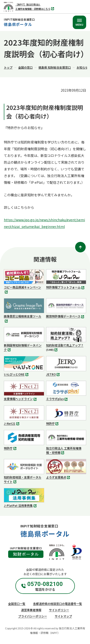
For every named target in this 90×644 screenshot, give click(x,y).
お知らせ (82, 67)
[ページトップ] (80, 247)
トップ (8, 67)
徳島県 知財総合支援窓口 (55, 67)
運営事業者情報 (31, 610)
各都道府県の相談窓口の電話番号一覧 (58, 604)
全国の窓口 (25, 67)
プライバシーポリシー (33, 616)
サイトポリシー (59, 610)
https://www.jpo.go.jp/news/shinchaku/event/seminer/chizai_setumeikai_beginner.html (44, 223)
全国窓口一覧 (17, 604)
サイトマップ (63, 616)
